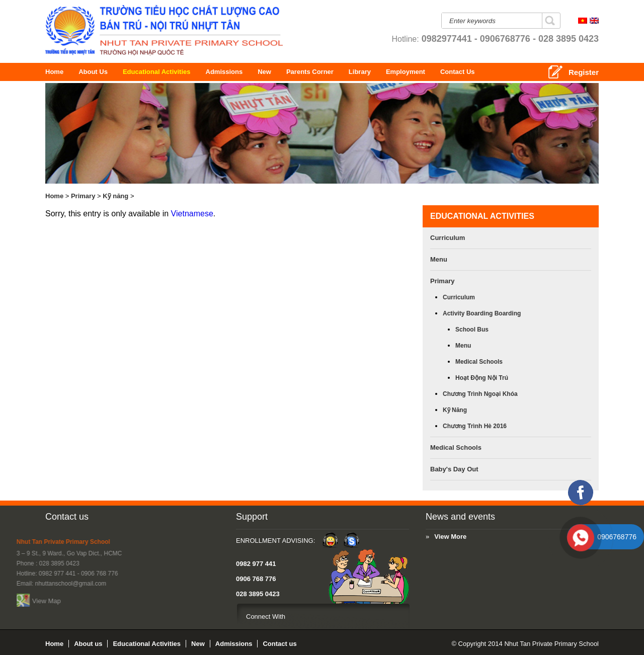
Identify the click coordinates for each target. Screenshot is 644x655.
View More (290, 537)
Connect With (137, 617)
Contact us (67, 517)
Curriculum (448, 238)
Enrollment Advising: (147, 541)
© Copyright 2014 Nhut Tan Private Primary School (525, 644)
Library (394, 72)
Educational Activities (174, 72)
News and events (299, 517)
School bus (472, 330)
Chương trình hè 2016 (475, 426)
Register (584, 72)
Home (56, 72)
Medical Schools (479, 362)
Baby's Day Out (454, 469)
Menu (439, 259)
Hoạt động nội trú (482, 378)
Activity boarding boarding (482, 313)
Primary (83, 196)
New (279, 72)
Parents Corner (356, 72)
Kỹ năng (115, 196)
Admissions (242, 72)
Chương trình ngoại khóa (480, 394)
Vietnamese (192, 214)
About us (99, 72)
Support (123, 517)
